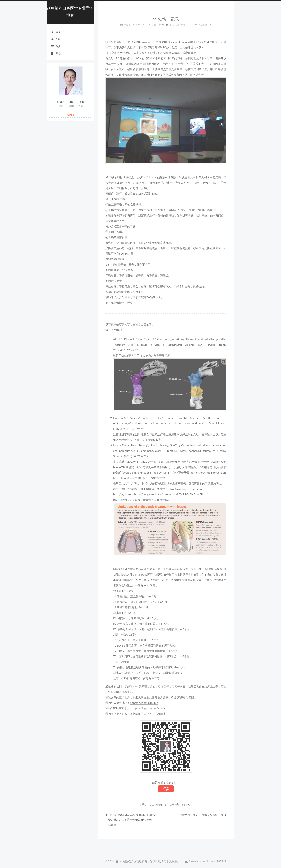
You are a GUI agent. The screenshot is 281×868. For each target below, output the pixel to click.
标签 (56, 39)
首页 (56, 32)
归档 (56, 53)
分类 (56, 46)
